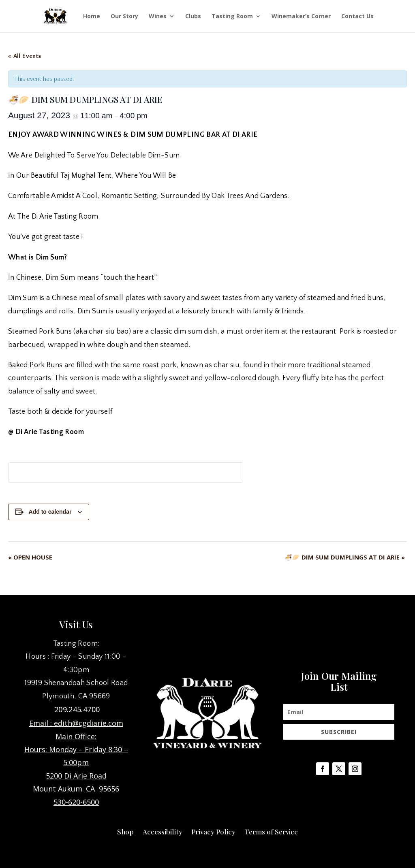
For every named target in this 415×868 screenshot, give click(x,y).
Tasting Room (232, 17)
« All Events (25, 56)
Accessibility (163, 831)
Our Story (124, 17)
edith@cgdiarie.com (89, 723)
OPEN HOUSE (30, 557)
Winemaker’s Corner (301, 17)
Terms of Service (271, 831)
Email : (42, 723)
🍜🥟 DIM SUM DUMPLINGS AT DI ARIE (345, 557)
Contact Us (357, 17)
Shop (125, 831)
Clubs (193, 17)
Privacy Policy (213, 831)
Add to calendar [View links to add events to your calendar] (50, 512)
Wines (158, 17)
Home (92, 17)
